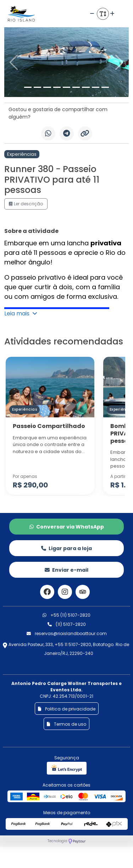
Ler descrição (26, 204)
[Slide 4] (57, 87)
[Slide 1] (28, 87)
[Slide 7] (86, 87)
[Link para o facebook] (47, 592)
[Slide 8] (96, 87)
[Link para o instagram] (65, 592)
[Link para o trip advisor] (83, 592)
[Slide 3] (47, 87)
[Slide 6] (76, 87)
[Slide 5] (66, 87)
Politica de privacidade (67, 709)
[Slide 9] (105, 87)
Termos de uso (66, 724)
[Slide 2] (37, 87)
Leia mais (21, 313)
